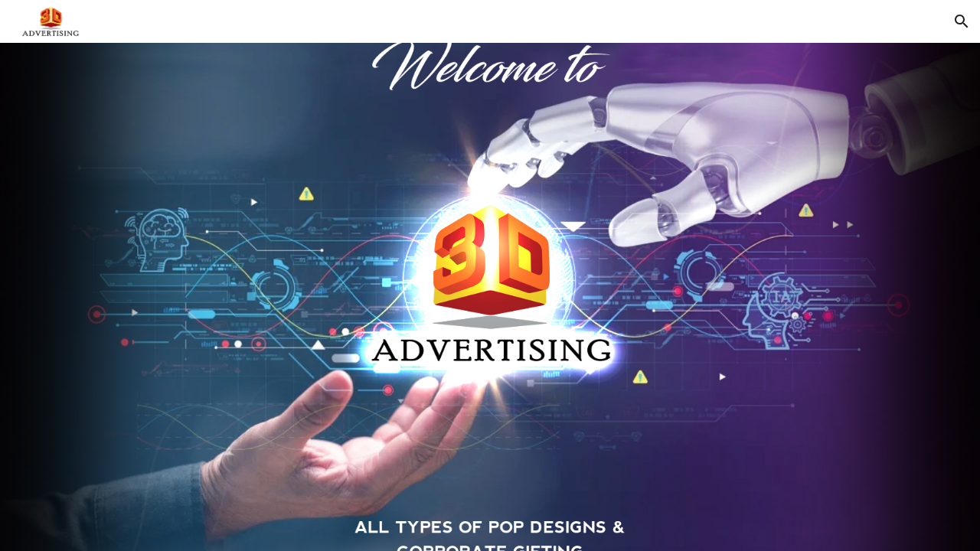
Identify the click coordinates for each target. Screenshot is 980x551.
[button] (962, 21)
